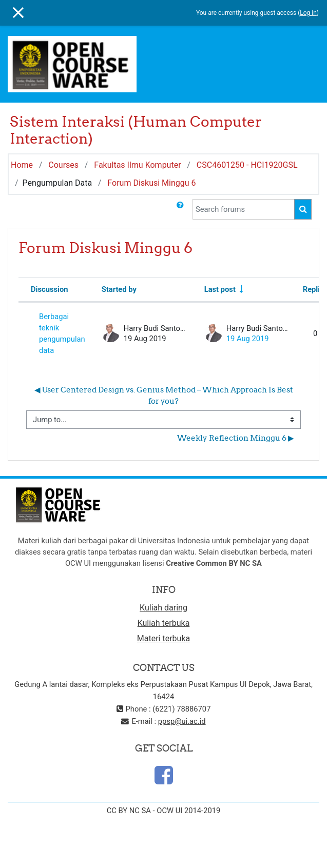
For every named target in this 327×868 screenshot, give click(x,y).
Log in (308, 13)
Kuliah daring (163, 608)
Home (22, 165)
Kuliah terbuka (164, 623)
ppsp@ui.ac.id (182, 721)
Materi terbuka (163, 638)
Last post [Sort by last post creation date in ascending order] (220, 289)
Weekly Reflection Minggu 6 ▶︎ (236, 438)
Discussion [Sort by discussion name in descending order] (50, 289)
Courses (63, 165)
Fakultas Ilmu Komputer (137, 165)
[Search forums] (244, 209)
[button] (180, 209)
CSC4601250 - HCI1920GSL (247, 165)
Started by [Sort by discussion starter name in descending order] (119, 289)
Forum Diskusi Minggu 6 (151, 183)
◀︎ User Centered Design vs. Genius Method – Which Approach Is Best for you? (165, 395)
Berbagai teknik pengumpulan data (62, 333)
